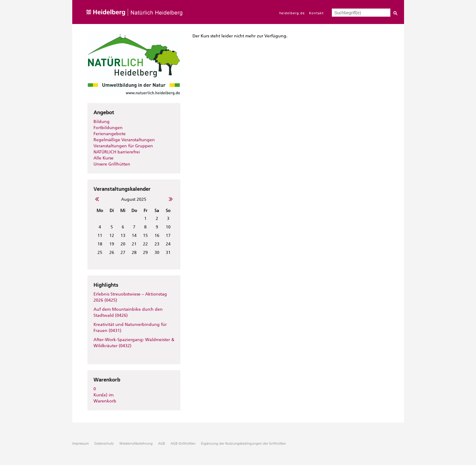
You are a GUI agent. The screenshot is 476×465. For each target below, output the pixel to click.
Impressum (81, 444)
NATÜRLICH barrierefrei (117, 152)
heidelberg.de (292, 13)
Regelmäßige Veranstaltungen (124, 140)
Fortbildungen (108, 128)
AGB (162, 444)
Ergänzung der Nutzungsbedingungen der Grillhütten (243, 444)
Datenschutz (104, 444)
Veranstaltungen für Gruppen (123, 146)
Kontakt (316, 13)
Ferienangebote (110, 134)
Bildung (102, 122)
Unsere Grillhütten (112, 164)
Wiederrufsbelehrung (136, 444)
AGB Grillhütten (183, 444)
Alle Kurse (104, 158)
